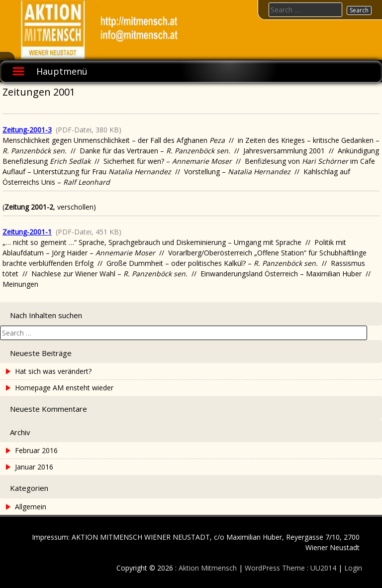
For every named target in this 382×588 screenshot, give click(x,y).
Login (353, 568)
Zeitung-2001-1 (27, 232)
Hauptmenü (62, 71)
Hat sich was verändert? (53, 371)
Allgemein (31, 507)
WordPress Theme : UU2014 (290, 568)
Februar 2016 (36, 450)
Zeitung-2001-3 (27, 130)
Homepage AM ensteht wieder (64, 388)
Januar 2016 (34, 467)
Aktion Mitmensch (208, 568)
